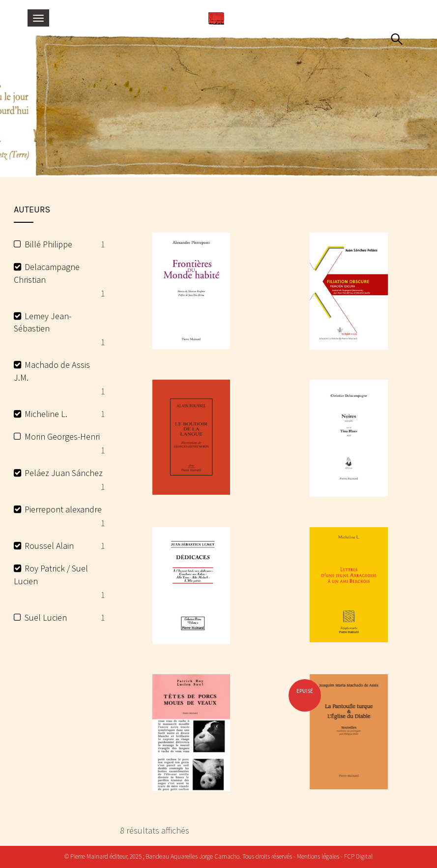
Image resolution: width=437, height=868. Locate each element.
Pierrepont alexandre (63, 509)
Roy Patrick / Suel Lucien (51, 575)
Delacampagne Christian (47, 273)
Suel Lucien (46, 617)
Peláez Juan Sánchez (64, 473)
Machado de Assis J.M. (52, 371)
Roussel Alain (49, 546)
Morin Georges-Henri (62, 436)
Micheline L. (46, 414)
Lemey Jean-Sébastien (43, 322)
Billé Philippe (48, 244)
